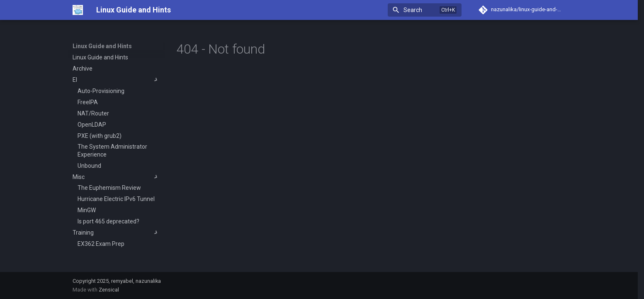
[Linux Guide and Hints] (78, 10)
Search (413, 10)
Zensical (109, 290)
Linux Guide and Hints (102, 46)
